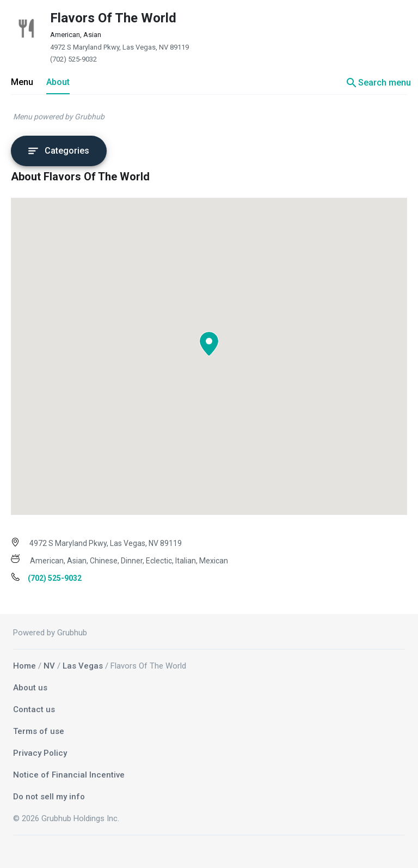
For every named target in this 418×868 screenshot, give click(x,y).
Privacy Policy (40, 753)
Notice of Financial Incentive (69, 775)
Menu (22, 82)
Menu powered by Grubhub (59, 117)
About (58, 82)
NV (49, 666)
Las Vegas (83, 666)
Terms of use (39, 731)
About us (30, 688)
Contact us (34, 709)
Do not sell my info (49, 797)
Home (24, 666)
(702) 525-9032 (73, 59)
